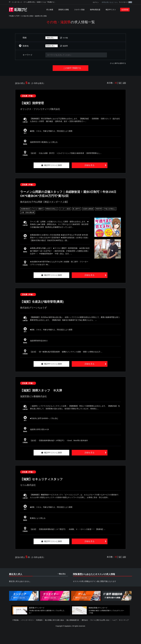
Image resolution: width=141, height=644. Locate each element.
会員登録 (125, 10)
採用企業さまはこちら (110, 2)
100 (124, 83)
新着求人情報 (64, 10)
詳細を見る (90, 165)
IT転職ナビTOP (14, 16)
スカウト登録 (79, 10)
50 (120, 83)
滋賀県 (65, 46)
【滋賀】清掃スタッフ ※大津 (41, 390)
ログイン (96, 2)
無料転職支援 (95, 10)
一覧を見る (62, 574)
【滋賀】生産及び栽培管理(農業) (42, 302)
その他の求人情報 (27, 16)
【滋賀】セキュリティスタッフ (41, 479)
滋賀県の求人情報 (41, 16)
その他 (65, 38)
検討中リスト (111, 10)
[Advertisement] (70, 636)
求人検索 (50, 10)
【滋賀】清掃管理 (32, 103)
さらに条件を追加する (118, 63)
